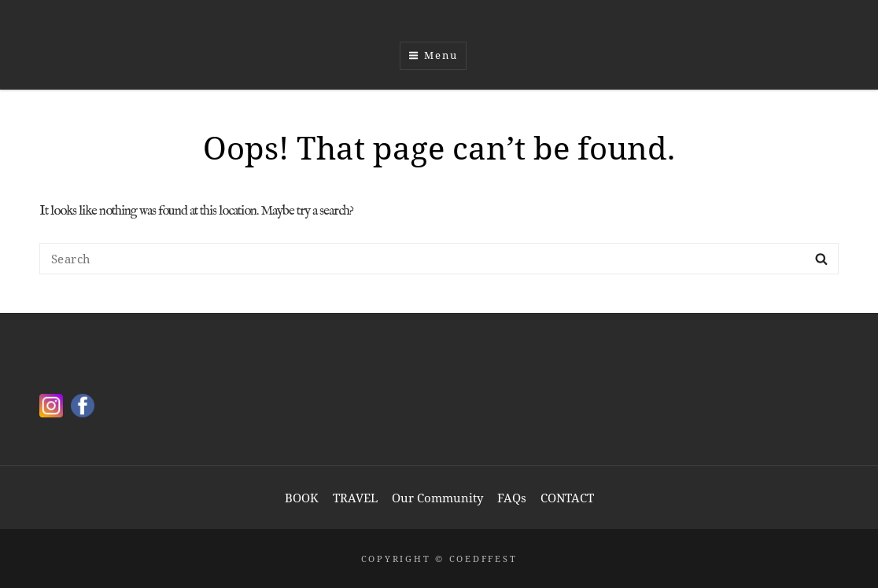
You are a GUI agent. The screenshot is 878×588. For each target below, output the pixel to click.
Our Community (437, 498)
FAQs (512, 498)
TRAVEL (355, 498)
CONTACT (567, 498)
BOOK (302, 498)
